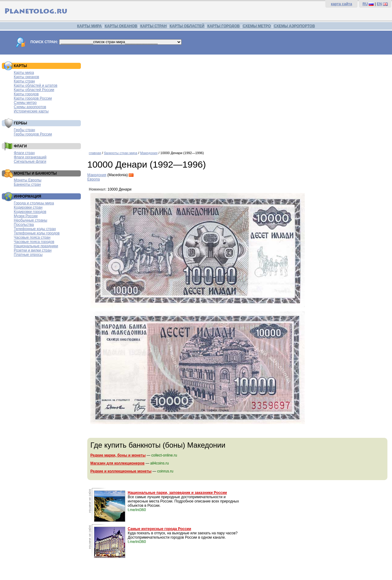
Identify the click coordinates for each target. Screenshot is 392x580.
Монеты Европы (28, 180)
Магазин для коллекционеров (117, 463)
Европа (94, 179)
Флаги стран (24, 153)
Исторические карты (31, 111)
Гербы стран (24, 130)
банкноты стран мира (121, 153)
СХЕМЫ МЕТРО (257, 26)
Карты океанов (26, 77)
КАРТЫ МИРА (89, 26)
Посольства (24, 225)
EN (379, 4)
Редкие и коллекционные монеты (121, 471)
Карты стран (24, 81)
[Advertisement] (238, 100)
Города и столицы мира (34, 203)
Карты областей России (34, 90)
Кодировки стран (28, 207)
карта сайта (341, 4)
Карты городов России (33, 98)
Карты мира (24, 73)
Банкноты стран (27, 184)
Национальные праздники (36, 246)
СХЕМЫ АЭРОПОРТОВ (294, 26)
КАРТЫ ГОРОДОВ (224, 26)
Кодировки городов (30, 212)
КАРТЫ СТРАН (153, 26)
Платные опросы (28, 255)
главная (95, 153)
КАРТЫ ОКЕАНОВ (121, 26)
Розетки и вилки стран (33, 250)
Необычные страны (30, 220)
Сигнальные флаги (30, 161)
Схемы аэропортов (30, 107)
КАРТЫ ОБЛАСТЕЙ (187, 26)
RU (365, 4)
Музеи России (26, 216)
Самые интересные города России (159, 529)
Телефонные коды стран (35, 229)
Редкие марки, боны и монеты (118, 455)
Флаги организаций (30, 157)
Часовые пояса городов (34, 242)
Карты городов (26, 94)
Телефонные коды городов (37, 233)
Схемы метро (25, 103)
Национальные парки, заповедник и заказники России (177, 493)
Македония (149, 153)
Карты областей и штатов (36, 85)
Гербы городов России (33, 134)
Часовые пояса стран (32, 237)
